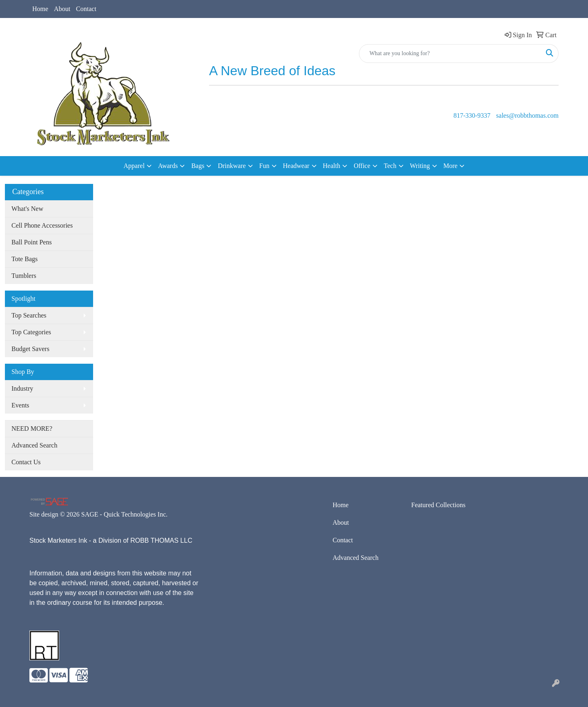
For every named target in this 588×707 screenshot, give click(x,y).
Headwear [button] (296, 166)
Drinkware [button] (232, 166)
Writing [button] (420, 166)
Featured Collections (438, 505)
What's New (27, 209)
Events (20, 405)
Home (40, 9)
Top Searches (29, 315)
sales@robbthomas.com (527, 115)
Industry (22, 388)
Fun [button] (264, 166)
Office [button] (362, 166)
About (62, 9)
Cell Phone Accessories (42, 225)
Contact (86, 9)
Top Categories (31, 332)
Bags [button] (198, 166)
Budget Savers (30, 349)
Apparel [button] (134, 166)
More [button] (451, 166)
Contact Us (26, 462)
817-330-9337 (472, 115)
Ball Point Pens (32, 242)
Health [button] (332, 166)
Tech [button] (390, 166)
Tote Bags (24, 259)
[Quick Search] (450, 54)
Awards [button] (168, 166)
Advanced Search (34, 445)
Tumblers (24, 276)
